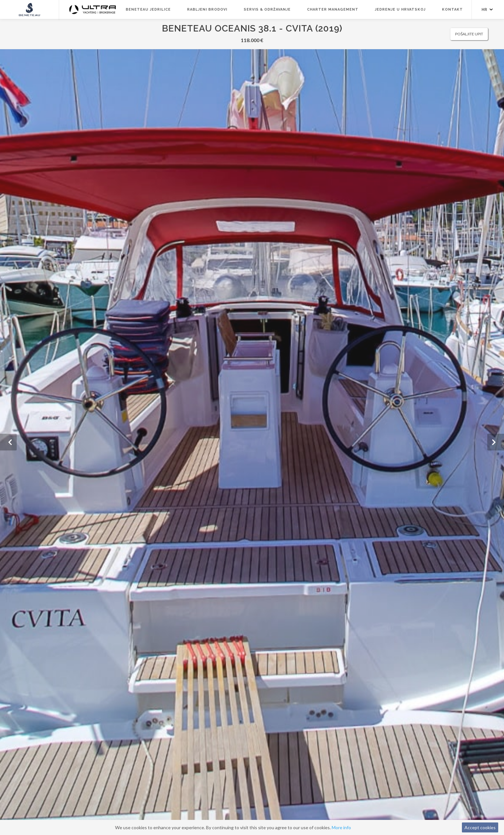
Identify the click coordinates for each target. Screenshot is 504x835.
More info (341, 827)
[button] (8, 442)
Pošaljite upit (469, 34)
